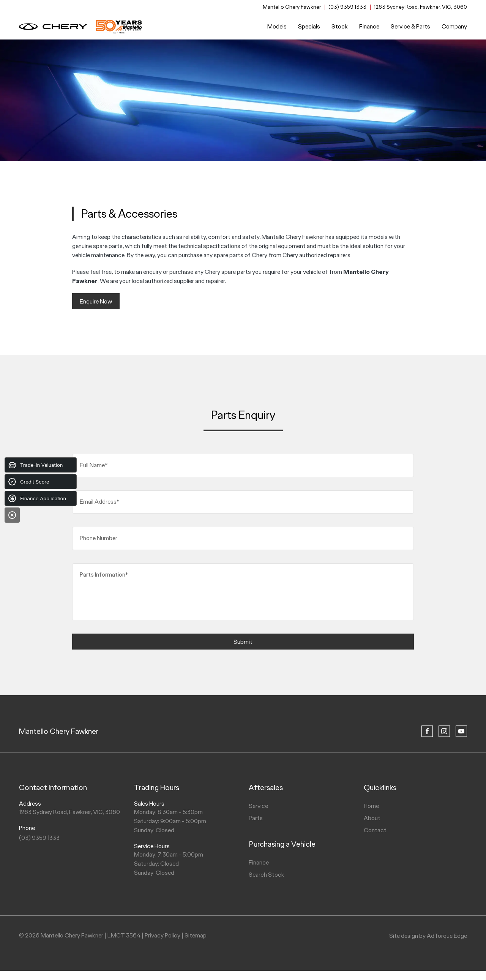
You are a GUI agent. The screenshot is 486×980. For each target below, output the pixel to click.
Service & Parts (410, 26)
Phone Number (99, 538)
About (372, 818)
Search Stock (267, 875)
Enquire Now (96, 301)
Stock (340, 26)
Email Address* (99, 502)
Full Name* (94, 465)
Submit (243, 642)
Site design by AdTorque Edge (428, 936)
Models (277, 26)
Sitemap (196, 935)
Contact (375, 830)
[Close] (12, 515)
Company (454, 26)
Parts (256, 818)
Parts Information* (104, 575)
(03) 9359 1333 (347, 7)
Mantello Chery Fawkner (59, 731)
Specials (309, 26)
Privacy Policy (163, 935)
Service (258, 806)
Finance (369, 26)
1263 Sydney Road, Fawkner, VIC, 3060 (421, 7)
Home (371, 806)
